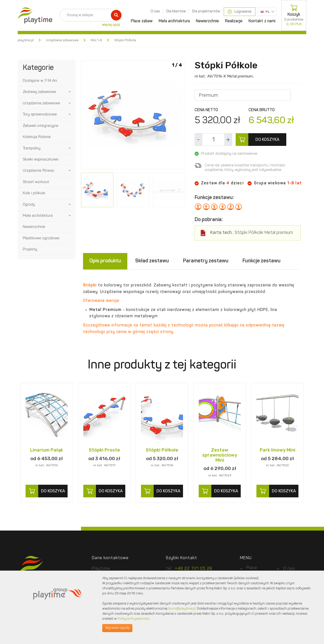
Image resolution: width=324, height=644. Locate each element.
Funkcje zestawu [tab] (261, 261)
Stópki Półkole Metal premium (251, 233)
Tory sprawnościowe (40, 115)
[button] (70, 92)
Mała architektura (174, 21)
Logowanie (240, 12)
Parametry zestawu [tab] (206, 261)
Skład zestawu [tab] (152, 261)
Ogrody (29, 205)
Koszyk (294, 15)
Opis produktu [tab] (105, 261)
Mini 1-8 (96, 40)
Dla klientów (176, 11)
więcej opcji (111, 25)
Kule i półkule (34, 193)
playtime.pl (26, 40)
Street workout (36, 182)
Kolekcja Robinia (37, 137)
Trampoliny (32, 149)
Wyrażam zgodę (117, 628)
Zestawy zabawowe (39, 92)
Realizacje (234, 21)
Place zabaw (142, 21)
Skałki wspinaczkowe (41, 160)
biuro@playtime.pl (182, 609)
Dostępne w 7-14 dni (40, 81)
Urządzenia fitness (38, 171)
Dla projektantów (206, 11)
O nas (155, 11)
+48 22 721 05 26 (194, 569)
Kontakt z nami (262, 21)
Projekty (30, 250)
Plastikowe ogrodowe (41, 238)
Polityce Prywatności (133, 619)
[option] (133, 116)
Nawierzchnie (207, 21)
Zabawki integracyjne (41, 126)
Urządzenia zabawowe (62, 40)
